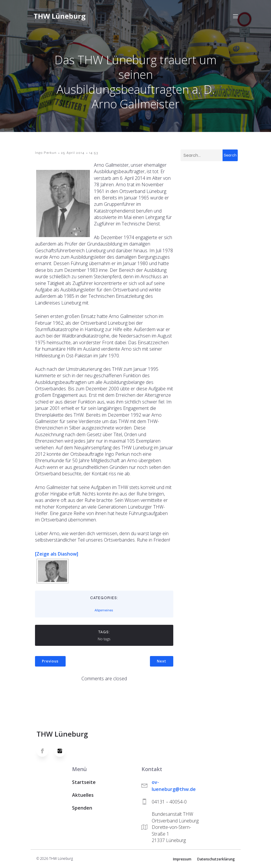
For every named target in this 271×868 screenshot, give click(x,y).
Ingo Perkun (46, 153)
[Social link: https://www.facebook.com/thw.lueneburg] (45, 751)
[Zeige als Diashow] (57, 554)
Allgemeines (104, 610)
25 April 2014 (73, 153)
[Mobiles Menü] (236, 16)
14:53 (93, 153)
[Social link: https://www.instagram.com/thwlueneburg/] (63, 751)
